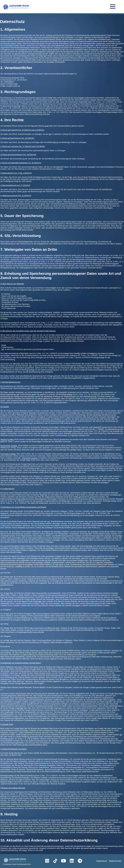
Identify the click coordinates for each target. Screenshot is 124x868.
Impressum (102, 861)
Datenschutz (115, 861)
